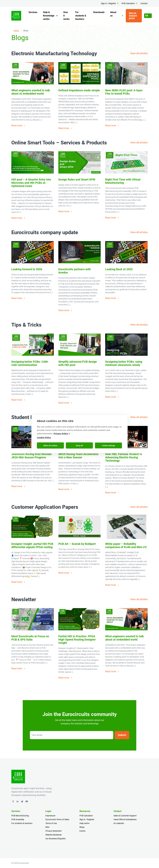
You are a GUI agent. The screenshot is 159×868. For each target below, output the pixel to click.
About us (113, 14)
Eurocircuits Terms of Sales (57, 819)
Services (33, 12)
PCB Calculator (128, 3)
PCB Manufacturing (20, 816)
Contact (144, 3)
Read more (19, 125)
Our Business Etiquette (55, 839)
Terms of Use (51, 823)
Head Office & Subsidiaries (125, 819)
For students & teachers (81, 16)
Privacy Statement (54, 831)
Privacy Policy (61, 433)
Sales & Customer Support (125, 816)
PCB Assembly (18, 819)
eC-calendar (119, 823)
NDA (47, 827)
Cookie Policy (44, 437)
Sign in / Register (87, 819)
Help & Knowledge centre (49, 16)
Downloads (99, 12)
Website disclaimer (54, 835)
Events (82, 831)
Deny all (79, 445)
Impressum (50, 816)
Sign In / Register (108, 3)
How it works (66, 16)
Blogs (82, 827)
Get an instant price (133, 16)
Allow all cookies (50, 445)
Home (16, 31)
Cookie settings (109, 445)
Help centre (84, 823)
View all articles (139, 53)
